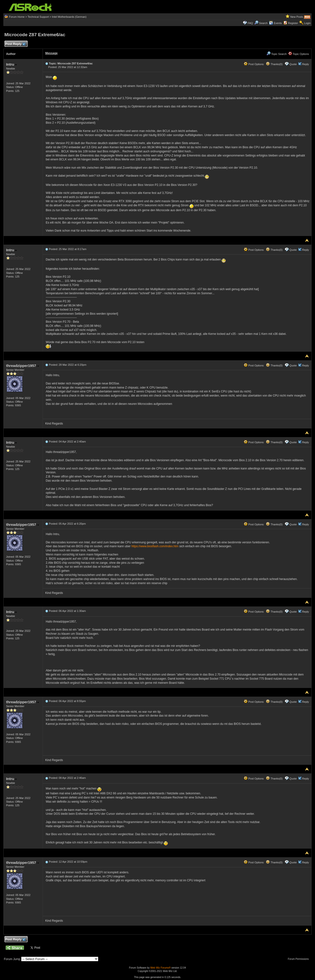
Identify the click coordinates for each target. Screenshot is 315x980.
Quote (293, 64)
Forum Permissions (299, 959)
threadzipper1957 (22, 366)
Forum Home (17, 17)
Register (293, 23)
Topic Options (299, 54)
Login (307, 23)
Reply (306, 64)
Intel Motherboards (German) (69, 17)
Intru (12, 64)
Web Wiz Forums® (161, 968)
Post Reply (15, 44)
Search (263, 23)
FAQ (250, 23)
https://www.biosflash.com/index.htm (155, 546)
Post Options (254, 64)
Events (275, 23)
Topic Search (277, 54)
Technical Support (38, 17)
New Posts (297, 17)
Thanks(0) (274, 64)
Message (51, 53)
